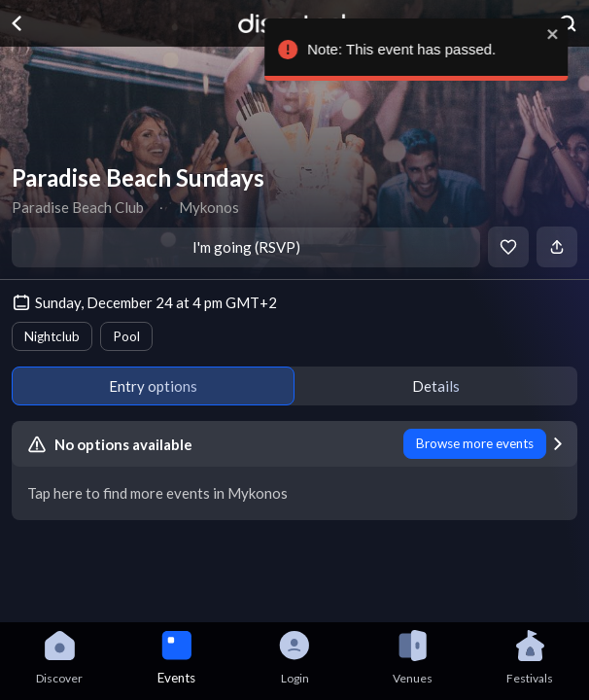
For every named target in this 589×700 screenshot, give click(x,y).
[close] (557, 34)
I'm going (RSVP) (246, 247)
